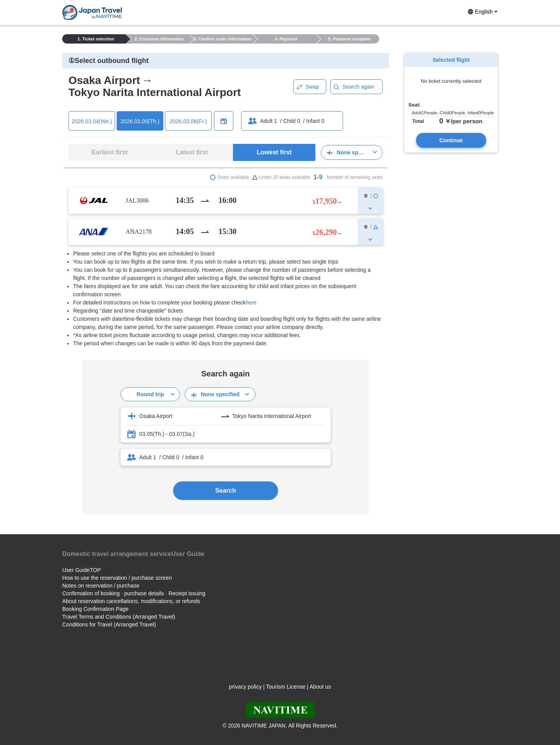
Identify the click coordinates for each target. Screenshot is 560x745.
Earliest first (110, 152)
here (251, 303)
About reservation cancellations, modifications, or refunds (131, 601)
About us (320, 687)
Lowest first (274, 152)
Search (225, 491)
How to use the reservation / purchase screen (117, 578)
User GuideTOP (81, 570)
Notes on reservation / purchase (101, 586)
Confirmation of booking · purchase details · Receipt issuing (134, 593)
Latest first (192, 152)
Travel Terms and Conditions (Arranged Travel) (119, 617)
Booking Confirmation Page (95, 609)
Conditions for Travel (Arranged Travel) (109, 624)
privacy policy (245, 687)
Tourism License (286, 687)
